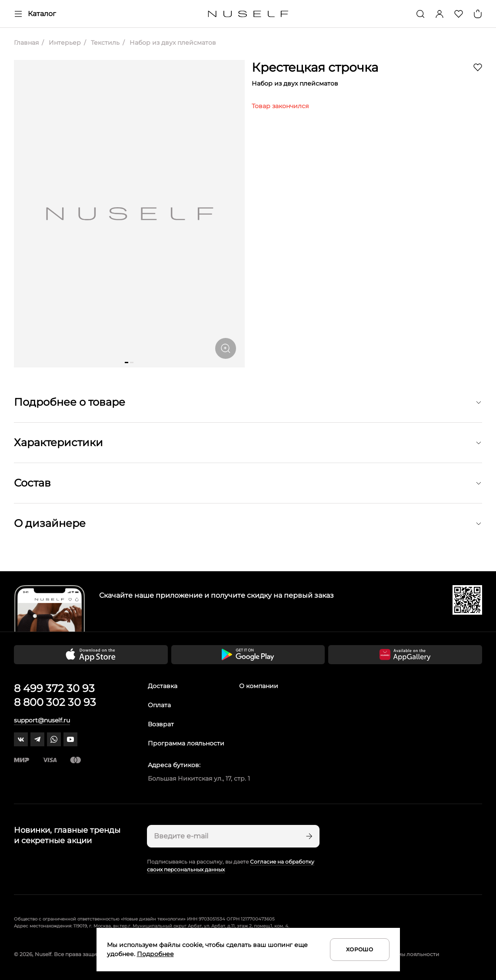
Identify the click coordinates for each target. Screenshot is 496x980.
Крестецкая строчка (315, 67)
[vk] (21, 739)
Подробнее (155, 954)
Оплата (159, 705)
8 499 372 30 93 (54, 688)
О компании (259, 686)
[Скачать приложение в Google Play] (248, 655)
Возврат (161, 724)
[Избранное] (459, 14)
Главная (26, 43)
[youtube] (70, 739)
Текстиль (104, 43)
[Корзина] (478, 14)
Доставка (163, 686)
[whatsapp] (54, 739)
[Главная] (248, 14)
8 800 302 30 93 (55, 702)
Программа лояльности (186, 743)
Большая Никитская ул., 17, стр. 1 (199, 778)
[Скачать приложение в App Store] (91, 655)
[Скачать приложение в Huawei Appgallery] (405, 655)
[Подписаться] (308, 836)
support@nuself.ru (42, 720)
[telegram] (37, 739)
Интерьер (64, 43)
